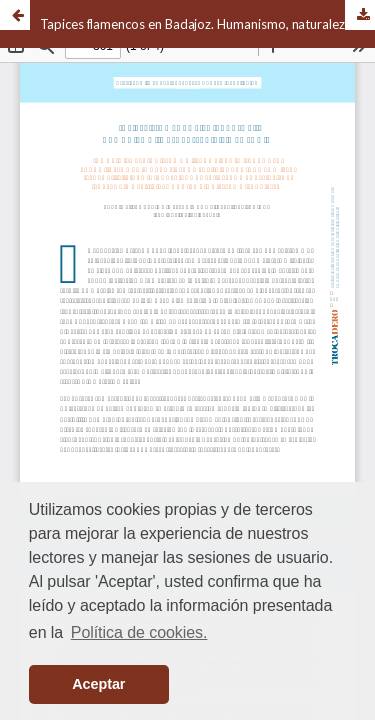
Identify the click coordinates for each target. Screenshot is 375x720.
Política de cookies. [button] (139, 632)
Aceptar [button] (98, 684)
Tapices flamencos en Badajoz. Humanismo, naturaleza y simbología (207, 24)
